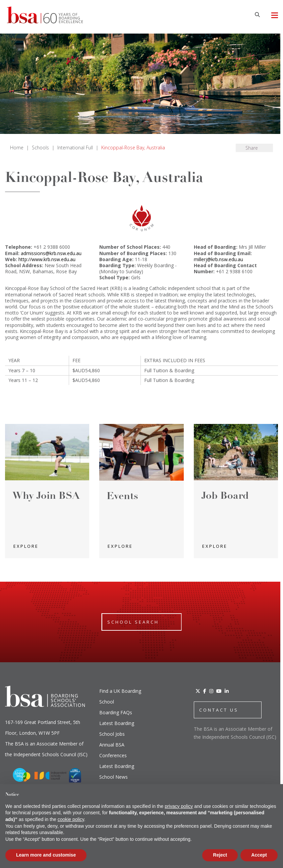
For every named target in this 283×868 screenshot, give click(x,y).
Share (252, 148)
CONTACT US (219, 710)
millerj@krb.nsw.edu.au (218, 259)
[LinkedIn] (227, 691)
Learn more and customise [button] (46, 855)
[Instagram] (211, 691)
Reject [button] (220, 855)
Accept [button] (259, 855)
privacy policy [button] (179, 806)
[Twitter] (198, 691)
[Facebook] (205, 691)
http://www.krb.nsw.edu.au (47, 259)
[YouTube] (219, 691)
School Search (133, 622)
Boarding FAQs (116, 712)
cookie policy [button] (71, 819)
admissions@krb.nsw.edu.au (51, 253)
